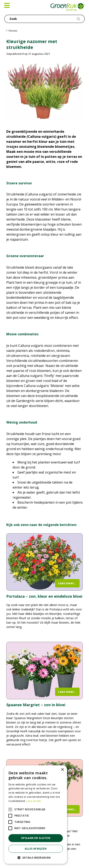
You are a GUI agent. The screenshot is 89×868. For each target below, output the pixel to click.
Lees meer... (67, 583)
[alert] (36, 815)
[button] (36, 858)
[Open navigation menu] (7, 5)
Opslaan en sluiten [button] (36, 838)
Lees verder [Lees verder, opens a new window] (34, 801)
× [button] (62, 770)
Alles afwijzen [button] (36, 849)
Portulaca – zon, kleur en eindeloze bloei (44, 596)
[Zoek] (44, 19)
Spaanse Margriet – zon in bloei (36, 705)
